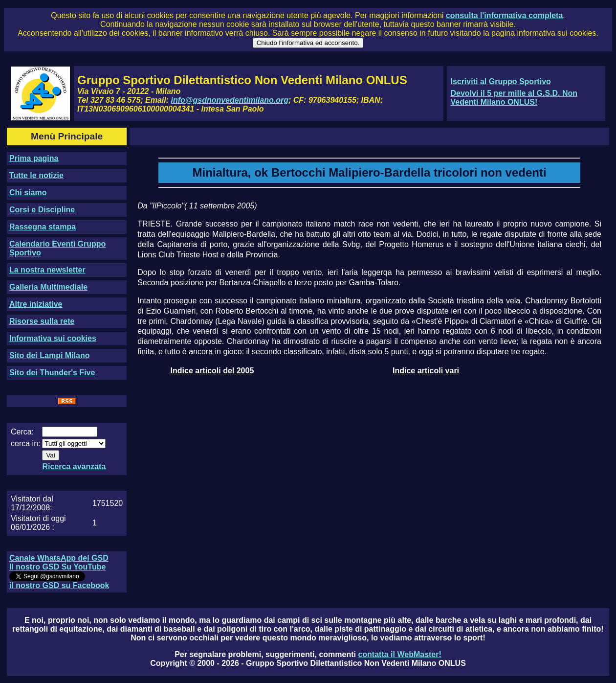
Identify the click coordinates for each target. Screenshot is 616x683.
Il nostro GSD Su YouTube (57, 567)
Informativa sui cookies (53, 338)
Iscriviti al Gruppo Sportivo (500, 81)
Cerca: (22, 432)
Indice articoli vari (426, 371)
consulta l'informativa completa (504, 15)
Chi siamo (28, 193)
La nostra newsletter (47, 270)
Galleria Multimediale (48, 287)
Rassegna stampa (43, 227)
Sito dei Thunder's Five (52, 373)
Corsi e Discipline (42, 210)
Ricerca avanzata (74, 467)
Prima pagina (34, 158)
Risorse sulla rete (42, 321)
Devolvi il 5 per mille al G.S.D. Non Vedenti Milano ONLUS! (514, 98)
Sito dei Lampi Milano (49, 355)
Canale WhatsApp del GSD (59, 558)
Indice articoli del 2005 (212, 371)
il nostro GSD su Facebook (59, 585)
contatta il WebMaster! (399, 654)
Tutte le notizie (36, 175)
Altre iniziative (36, 304)
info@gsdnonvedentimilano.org (230, 100)
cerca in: (25, 444)
